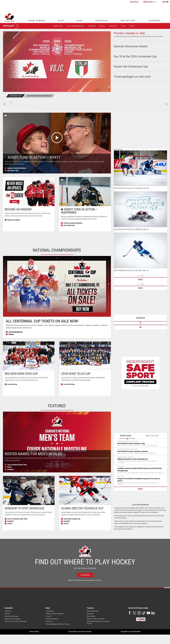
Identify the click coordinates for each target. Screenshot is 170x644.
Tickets (132, 26)
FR (167, 2)
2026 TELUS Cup (69, 384)
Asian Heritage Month (75, 26)
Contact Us (49, 621)
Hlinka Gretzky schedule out (82, 508)
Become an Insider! (18, 209)
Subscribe (113, 26)
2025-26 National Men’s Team (17, 465)
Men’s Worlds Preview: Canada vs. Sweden (133, 451)
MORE (140, 489)
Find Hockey (85, 575)
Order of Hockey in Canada (96, 619)
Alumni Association (52, 619)
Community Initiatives (12, 616)
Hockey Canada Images (12, 619)
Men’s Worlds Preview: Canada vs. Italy (131, 443)
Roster (10, 467)
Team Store (134, 2)
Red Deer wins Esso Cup (21, 374)
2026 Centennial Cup (15, 332)
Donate (102, 26)
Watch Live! (58, 26)
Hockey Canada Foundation (17, 168)
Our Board (90, 614)
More (140, 280)
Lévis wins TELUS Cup (76, 374)
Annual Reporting (92, 611)
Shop (123, 26)
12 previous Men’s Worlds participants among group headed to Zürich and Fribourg (140, 473)
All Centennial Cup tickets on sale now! (42, 321)
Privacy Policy (34, 632)
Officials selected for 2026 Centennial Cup (132, 459)
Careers (48, 616)
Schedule (10, 469)
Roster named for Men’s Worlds (33, 454)
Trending (92, 26)
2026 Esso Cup (12, 384)
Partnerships (91, 616)
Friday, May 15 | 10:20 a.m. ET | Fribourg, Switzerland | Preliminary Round (137, 453)
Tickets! (11, 334)
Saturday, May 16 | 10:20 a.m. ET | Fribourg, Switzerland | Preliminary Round (138, 445)
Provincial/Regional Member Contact (58, 624)
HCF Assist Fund (13, 171)
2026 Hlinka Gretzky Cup (72, 519)
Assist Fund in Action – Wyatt (34, 157)
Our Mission (50, 611)
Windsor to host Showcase (24, 508)
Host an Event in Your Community (16, 621)
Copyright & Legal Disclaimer (131, 632)
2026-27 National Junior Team (17, 519)
